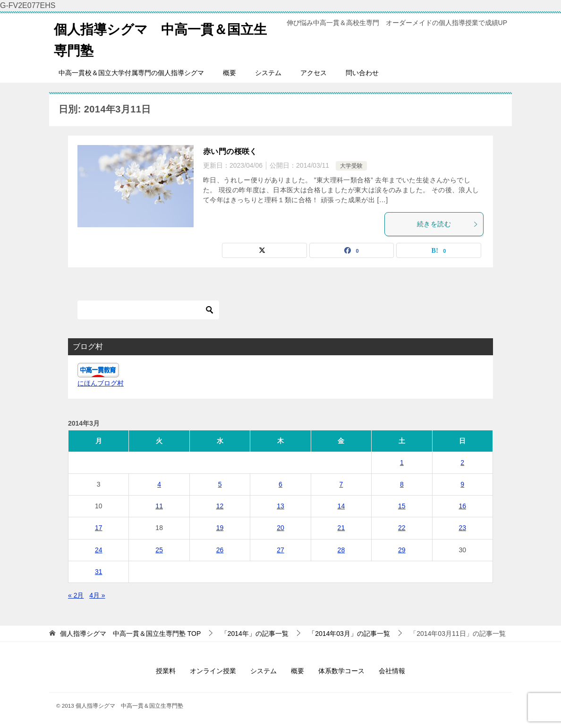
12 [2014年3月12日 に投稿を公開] (220, 506)
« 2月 (76, 595)
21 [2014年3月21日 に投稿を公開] (341, 528)
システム (268, 73)
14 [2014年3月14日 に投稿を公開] (341, 506)
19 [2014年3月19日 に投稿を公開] (220, 528)
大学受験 (351, 166)
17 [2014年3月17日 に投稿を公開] (99, 528)
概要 (229, 73)
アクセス (314, 73)
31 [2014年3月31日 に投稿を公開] (99, 572)
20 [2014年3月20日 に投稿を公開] (280, 528)
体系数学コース (341, 671)
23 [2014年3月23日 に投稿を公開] (462, 528)
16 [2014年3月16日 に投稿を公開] (462, 506)
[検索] (148, 310)
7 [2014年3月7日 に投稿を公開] (341, 484)
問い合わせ (362, 73)
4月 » (97, 595)
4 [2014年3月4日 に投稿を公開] (159, 484)
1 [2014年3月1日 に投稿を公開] (402, 462)
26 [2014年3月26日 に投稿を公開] (220, 550)
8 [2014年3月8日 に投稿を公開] (402, 484)
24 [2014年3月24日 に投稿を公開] (99, 550)
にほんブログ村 (101, 383)
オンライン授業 (213, 671)
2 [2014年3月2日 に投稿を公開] (462, 462)
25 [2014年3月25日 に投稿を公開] (159, 550)
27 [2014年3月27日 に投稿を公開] (280, 550)
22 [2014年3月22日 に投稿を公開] (402, 528)
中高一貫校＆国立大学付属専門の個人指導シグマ (131, 73)
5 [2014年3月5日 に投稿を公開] (220, 484)
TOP (130, 634)
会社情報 (392, 671)
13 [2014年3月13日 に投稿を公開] (280, 506)
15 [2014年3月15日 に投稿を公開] (402, 506)
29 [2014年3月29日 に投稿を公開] (402, 550)
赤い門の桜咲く (230, 151)
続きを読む (448, 224)
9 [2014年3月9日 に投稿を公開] (462, 484)
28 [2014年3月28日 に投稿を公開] (341, 550)
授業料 (166, 671)
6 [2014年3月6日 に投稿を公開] (280, 484)
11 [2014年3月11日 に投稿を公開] (159, 506)
